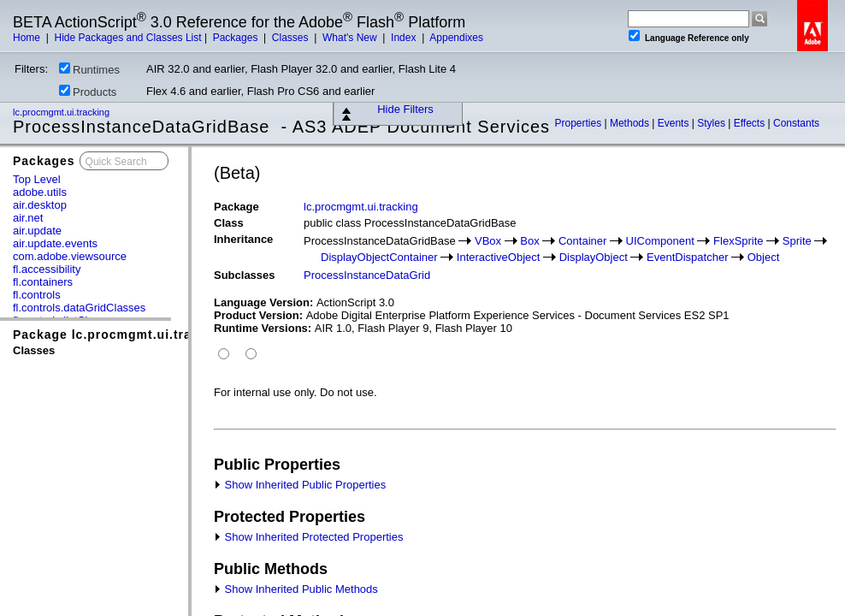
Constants (796, 123)
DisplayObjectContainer (379, 257)
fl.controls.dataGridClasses (79, 308)
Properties (579, 123)
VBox (488, 241)
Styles (712, 123)
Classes (292, 38)
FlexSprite (739, 241)
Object (764, 257)
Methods (631, 123)
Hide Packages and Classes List (127, 38)
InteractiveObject (499, 257)
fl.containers (43, 282)
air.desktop (40, 205)
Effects (751, 123)
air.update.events (55, 243)
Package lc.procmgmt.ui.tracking (120, 335)
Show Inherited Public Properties (300, 485)
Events (675, 123)
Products (88, 92)
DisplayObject (594, 257)
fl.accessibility (47, 269)
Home (28, 38)
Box (529, 241)
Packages (237, 38)
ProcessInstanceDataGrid (367, 275)
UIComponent (660, 241)
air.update (37, 231)
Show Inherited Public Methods (296, 589)
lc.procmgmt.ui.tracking (62, 112)
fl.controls (37, 295)
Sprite (797, 241)
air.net (28, 218)
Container (582, 241)
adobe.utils (40, 192)
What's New (351, 38)
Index (405, 38)
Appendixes (456, 38)
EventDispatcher (687, 257)
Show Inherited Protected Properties (308, 537)
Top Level (37, 179)
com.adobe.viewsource (70, 256)
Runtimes (89, 69)
